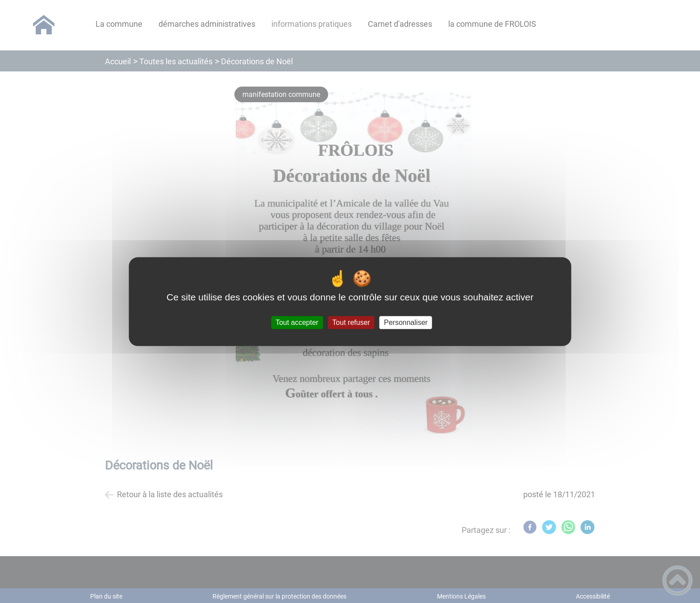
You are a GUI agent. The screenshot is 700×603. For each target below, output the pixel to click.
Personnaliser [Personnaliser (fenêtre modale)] (406, 322)
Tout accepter (297, 322)
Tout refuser (351, 322)
